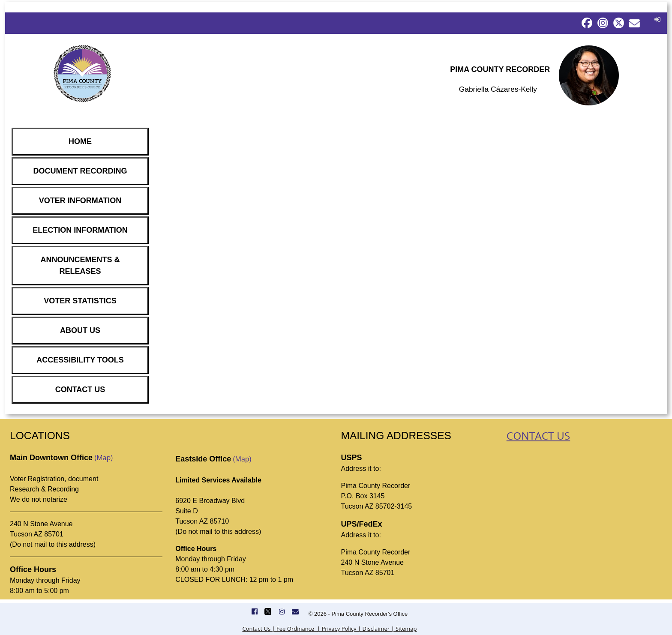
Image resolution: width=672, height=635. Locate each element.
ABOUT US (80, 330)
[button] (656, 19)
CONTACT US (80, 389)
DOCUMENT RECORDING (80, 171)
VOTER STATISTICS (80, 301)
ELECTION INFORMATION (80, 230)
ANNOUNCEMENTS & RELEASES (80, 265)
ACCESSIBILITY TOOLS (80, 360)
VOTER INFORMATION (80, 201)
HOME (80, 141)
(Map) (103, 458)
